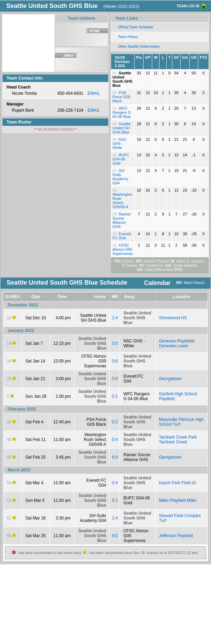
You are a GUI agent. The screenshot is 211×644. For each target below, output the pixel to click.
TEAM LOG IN (188, 6)
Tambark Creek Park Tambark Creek (178, 440)
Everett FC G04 (122, 236)
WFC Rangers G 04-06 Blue (122, 112)
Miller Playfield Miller (178, 500)
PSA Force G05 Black (121, 97)
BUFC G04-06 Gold (121, 159)
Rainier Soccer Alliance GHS (122, 220)
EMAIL (94, 93)
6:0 (115, 457)
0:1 (115, 396)
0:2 (115, 422)
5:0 (115, 379)
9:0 (115, 536)
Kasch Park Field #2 (178, 483)
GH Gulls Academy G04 (120, 177)
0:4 (115, 440)
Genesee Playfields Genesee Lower (177, 343)
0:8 (115, 361)
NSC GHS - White (120, 144)
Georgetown (170, 379)
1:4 (115, 318)
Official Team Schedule (136, 27)
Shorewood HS (173, 318)
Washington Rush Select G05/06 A (122, 201)
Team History (128, 37)
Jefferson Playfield (176, 536)
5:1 (115, 500)
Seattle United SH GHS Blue (122, 128)
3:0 (115, 343)
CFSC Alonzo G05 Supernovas (123, 249)
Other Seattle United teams (139, 47)
